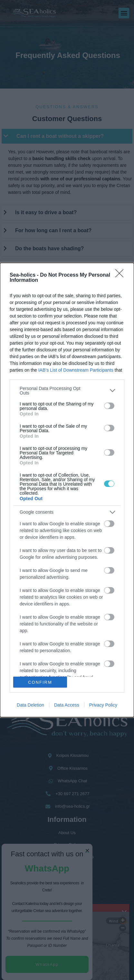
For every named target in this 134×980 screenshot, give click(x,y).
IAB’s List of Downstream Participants (76, 370)
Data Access (67, 705)
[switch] (109, 406)
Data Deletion (30, 705)
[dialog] (67, 490)
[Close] (121, 275)
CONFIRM (40, 682)
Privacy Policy (103, 705)
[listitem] (67, 391)
